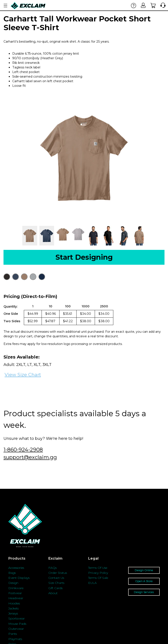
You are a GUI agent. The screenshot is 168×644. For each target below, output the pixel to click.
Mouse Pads (17, 624)
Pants (13, 634)
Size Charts (56, 583)
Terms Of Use (98, 568)
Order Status (58, 573)
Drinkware (16, 588)
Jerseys (13, 613)
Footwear (15, 593)
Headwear (16, 598)
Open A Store (144, 581)
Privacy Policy (98, 573)
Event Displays (19, 578)
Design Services (144, 592)
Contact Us (56, 578)
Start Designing (84, 257)
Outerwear (16, 629)
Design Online (144, 570)
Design (13, 583)
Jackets (13, 608)
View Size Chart (23, 375)
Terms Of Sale (98, 578)
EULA (92, 583)
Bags (12, 573)
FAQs (52, 568)
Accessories (16, 568)
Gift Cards (55, 588)
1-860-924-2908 (23, 450)
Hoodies (14, 603)
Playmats (15, 639)
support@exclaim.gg (30, 457)
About (53, 593)
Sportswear (17, 618)
